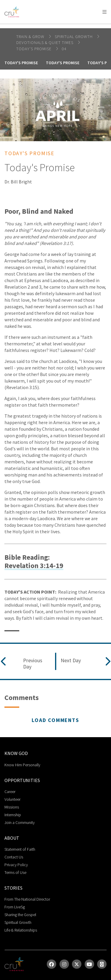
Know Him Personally (22, 765)
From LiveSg (15, 907)
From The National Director (27, 899)
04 (64, 49)
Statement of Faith (20, 849)
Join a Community (20, 822)
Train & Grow (31, 37)
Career (10, 792)
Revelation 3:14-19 (34, 566)
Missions (12, 807)
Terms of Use (15, 872)
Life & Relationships (21, 930)
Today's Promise (34, 49)
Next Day (71, 660)
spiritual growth (74, 37)
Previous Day (33, 664)
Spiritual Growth (18, 922)
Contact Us (14, 857)
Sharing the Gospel (20, 915)
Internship (13, 815)
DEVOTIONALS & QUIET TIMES (45, 43)
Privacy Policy (16, 865)
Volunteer (12, 799)
